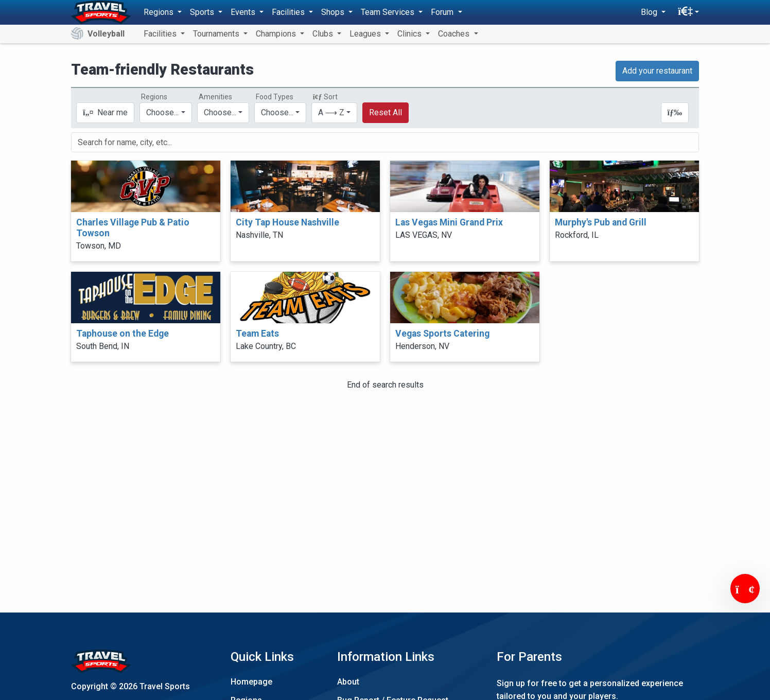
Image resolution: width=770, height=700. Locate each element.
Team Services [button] (389, 12)
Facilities (161, 34)
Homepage (251, 682)
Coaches (455, 34)
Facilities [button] (289, 12)
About (348, 682)
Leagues (366, 34)
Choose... (162, 112)
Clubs (324, 34)
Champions (277, 34)
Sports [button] (203, 12)
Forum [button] (443, 12)
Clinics (410, 34)
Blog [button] (650, 12)
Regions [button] (160, 12)
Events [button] (244, 12)
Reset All (386, 112)
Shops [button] (334, 12)
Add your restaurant (657, 71)
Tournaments (217, 34)
